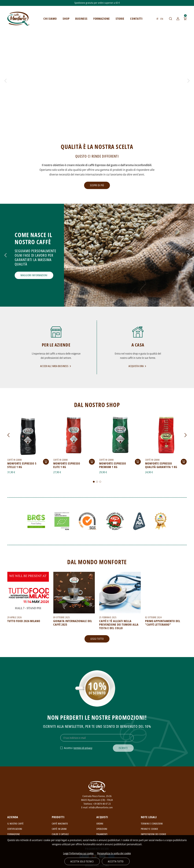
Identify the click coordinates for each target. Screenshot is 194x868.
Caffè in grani (59, 829)
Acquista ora (138, 366)
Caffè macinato (60, 824)
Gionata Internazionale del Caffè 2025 (73, 623)
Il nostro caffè (15, 824)
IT (157, 19)
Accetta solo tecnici (82, 861)
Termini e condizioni (152, 824)
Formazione (14, 834)
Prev (6, 81)
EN (162, 19)
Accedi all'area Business (56, 366)
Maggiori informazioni (34, 275)
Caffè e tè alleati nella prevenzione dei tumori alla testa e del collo (119, 625)
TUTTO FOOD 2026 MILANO (24, 621)
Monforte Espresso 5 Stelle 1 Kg (22, 465)
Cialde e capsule (60, 834)
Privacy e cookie (149, 829)
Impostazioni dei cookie (154, 834)
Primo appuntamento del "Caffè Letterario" (163, 623)
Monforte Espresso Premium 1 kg (113, 465)
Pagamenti (102, 834)
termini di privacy (83, 748)
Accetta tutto (116, 861)
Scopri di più (97, 185)
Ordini (100, 824)
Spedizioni (102, 829)
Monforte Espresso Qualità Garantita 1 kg (161, 465)
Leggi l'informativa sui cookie (78, 853)
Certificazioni (15, 829)
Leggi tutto (97, 639)
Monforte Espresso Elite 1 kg (67, 465)
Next (188, 81)
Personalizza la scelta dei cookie (114, 853)
